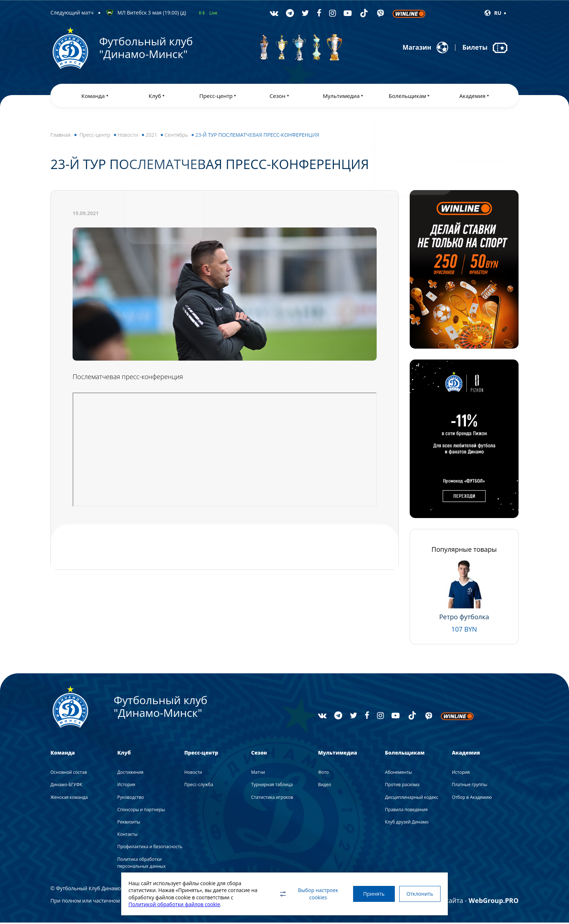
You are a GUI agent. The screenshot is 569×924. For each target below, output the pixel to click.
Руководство (130, 799)
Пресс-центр (95, 136)
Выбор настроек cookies (304, 894)
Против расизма (402, 786)
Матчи (258, 774)
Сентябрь (176, 136)
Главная (61, 136)
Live (213, 13)
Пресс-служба (199, 786)
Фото (323, 774)
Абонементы (398, 774)
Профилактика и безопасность (150, 848)
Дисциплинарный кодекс (412, 799)
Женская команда (69, 799)
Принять (371, 894)
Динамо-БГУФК (66, 786)
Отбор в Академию (472, 799)
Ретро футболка (464, 618)
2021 (151, 136)
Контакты (127, 836)
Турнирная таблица (272, 786)
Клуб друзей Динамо (407, 823)
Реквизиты (129, 823)
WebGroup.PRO (494, 902)
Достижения (130, 774)
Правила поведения (406, 811)
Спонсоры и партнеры (141, 811)
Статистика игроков (272, 799)
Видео (324, 786)
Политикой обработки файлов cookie (174, 904)
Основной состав (69, 774)
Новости (128, 136)
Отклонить (419, 894)
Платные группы (469, 786)
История (126, 786)
